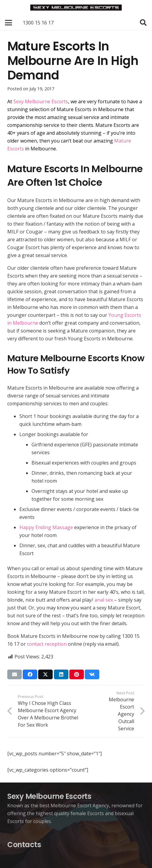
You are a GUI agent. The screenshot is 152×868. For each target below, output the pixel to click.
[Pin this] (77, 674)
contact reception (47, 644)
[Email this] (15, 674)
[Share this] (30, 674)
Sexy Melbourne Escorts (41, 101)
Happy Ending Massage (46, 527)
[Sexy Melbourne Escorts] (76, 8)
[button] (8, 23)
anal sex (104, 600)
